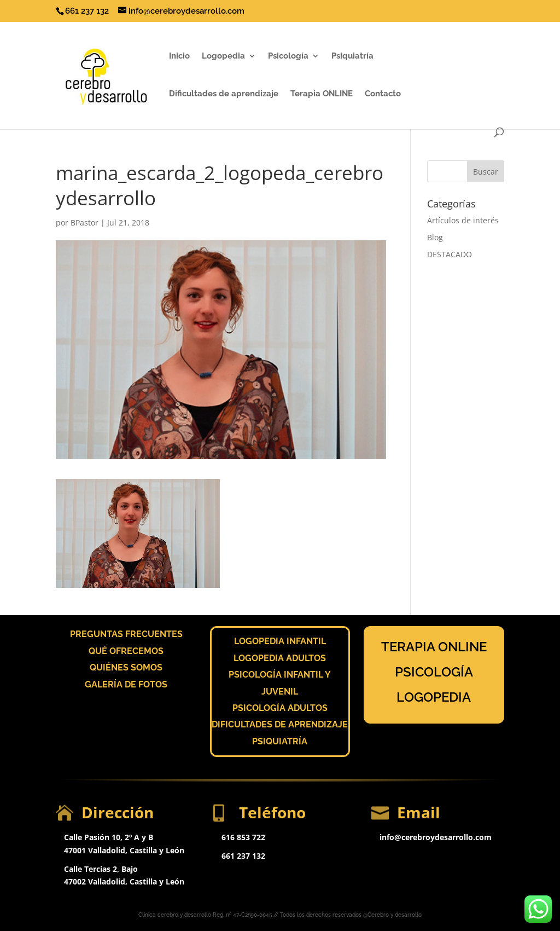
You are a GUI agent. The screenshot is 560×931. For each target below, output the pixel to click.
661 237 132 (243, 856)
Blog (435, 237)
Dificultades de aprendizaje (224, 94)
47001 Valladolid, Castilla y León (124, 850)
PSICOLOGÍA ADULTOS (280, 708)
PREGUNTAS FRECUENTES (126, 634)
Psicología (288, 56)
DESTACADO (450, 254)
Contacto (383, 94)
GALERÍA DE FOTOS (126, 684)
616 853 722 (243, 837)
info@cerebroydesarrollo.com (436, 837)
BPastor (84, 222)
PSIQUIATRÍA (280, 741)
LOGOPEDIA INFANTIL (280, 641)
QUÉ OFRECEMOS (126, 651)
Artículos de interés (463, 220)
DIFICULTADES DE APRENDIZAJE (280, 724)
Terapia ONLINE (322, 94)
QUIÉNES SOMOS (126, 667)
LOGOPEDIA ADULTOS (280, 658)
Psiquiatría (352, 56)
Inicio (179, 56)
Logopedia (223, 56)
